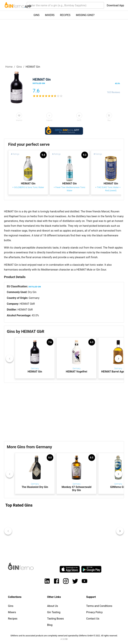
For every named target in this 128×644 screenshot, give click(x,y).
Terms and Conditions (99, 606)
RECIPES (65, 15)
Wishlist (19, 120)
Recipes (13, 619)
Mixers (12, 612)
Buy (109, 120)
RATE (79, 120)
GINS (36, 15)
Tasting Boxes (55, 619)
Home (9, 67)
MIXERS (50, 15)
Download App (115, 5)
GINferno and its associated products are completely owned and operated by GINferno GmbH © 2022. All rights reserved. (64, 636)
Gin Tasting (54, 612)
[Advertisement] (64, 412)
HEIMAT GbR (27, 304)
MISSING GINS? (85, 15)
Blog (50, 625)
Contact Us (93, 619)
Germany (34, 298)
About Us (53, 606)
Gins (19, 67)
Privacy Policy (94, 612)
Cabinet (49, 120)
